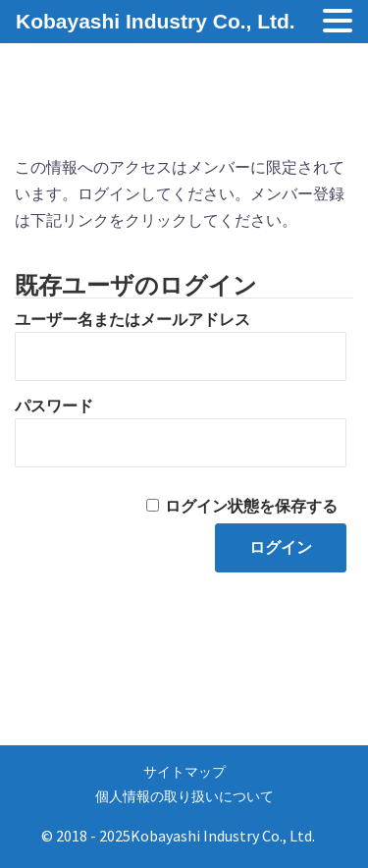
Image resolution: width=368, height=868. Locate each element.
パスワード (54, 406)
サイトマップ (184, 772)
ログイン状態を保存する (251, 506)
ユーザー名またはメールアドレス (132, 320)
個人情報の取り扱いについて (184, 796)
